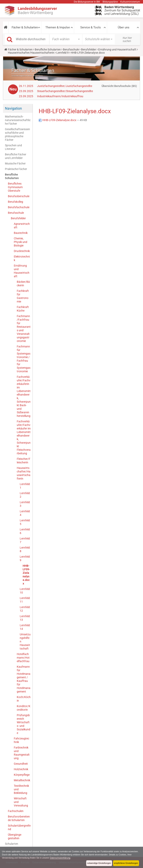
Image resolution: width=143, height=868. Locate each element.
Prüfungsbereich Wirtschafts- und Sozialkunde (23, 724)
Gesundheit (21, 764)
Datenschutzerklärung (75, 858)
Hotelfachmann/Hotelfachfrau (23, 658)
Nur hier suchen (127, 39)
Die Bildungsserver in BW (87, 2)
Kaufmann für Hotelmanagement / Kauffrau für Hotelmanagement (24, 679)
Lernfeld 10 (25, 591)
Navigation (13, 108)
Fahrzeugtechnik (21, 740)
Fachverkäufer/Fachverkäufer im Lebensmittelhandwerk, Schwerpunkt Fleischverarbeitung (24, 437)
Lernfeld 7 (25, 540)
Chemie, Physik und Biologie (21, 242)
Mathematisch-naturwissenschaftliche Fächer (18, 120)
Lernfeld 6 (25, 531)
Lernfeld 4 (25, 513)
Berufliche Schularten (48, 49)
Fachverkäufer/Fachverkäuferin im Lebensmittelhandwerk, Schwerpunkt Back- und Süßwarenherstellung (24, 396)
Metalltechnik (22, 780)
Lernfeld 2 (25, 495)
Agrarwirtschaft (22, 226)
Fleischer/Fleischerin (24, 461)
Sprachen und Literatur (13, 147)
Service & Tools (91, 27)
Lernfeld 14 (25, 627)
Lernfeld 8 (25, 549)
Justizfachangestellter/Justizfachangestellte (65, 86)
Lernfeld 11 (25, 600)
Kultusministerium (130, 2)
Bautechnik (21, 233)
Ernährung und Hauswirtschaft (117, 49)
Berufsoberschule (19, 196)
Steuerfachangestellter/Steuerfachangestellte (65, 91)
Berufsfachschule (19, 207)
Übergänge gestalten (15, 836)
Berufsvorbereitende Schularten (19, 818)
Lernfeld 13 (25, 618)
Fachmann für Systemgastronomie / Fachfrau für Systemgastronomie (24, 359)
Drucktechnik (22, 251)
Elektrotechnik (22, 258)
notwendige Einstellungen (99, 863)
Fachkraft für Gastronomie (23, 296)
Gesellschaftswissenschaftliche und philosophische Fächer (17, 134)
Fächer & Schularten (25, 27)
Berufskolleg (15, 202)
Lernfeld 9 (63, 53)
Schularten (12, 844)
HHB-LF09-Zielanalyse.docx (26, 575)
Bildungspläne (110, 2)
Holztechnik (21, 769)
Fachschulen (16, 811)
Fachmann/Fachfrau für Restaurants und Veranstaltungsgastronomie (24, 329)
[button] (6, 27)
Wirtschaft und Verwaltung (21, 802)
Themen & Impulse (58, 27)
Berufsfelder (89, 49)
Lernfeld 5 (25, 522)
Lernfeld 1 (25, 486)
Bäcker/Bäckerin (23, 284)
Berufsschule (71, 49)
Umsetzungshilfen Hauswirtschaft (25, 641)
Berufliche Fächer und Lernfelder (16, 156)
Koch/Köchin (24, 699)
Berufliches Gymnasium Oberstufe (15, 187)
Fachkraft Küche (23, 309)
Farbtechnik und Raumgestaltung (22, 753)
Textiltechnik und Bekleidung (21, 789)
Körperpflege (22, 775)
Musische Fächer (15, 163)
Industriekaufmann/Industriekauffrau (60, 96)
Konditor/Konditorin (24, 708)
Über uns (124, 27)
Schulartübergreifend (19, 827)
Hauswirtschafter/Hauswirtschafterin (31, 53)
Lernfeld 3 (25, 504)
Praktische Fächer (16, 169)
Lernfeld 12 (25, 609)
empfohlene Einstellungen (126, 863)
